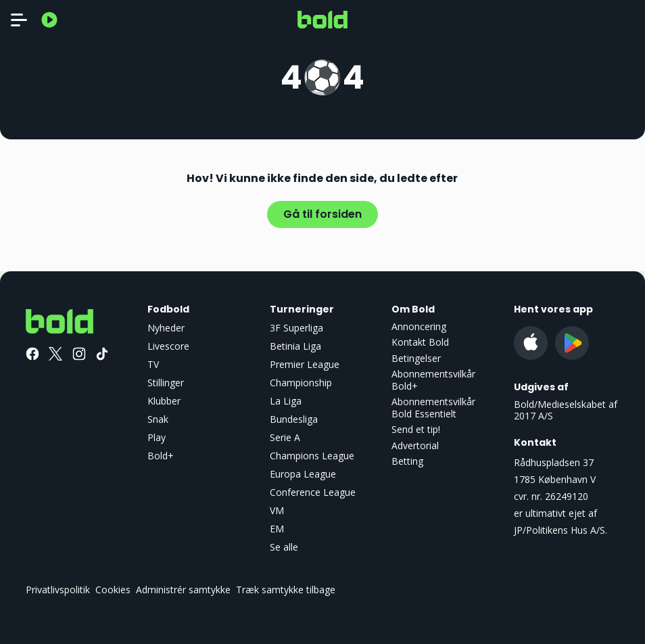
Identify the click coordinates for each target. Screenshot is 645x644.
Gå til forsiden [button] (322, 214)
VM (277, 510)
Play (157, 437)
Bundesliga (294, 419)
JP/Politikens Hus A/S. (560, 530)
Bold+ (161, 456)
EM (277, 529)
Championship (301, 383)
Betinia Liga (295, 346)
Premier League (305, 364)
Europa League (303, 474)
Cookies (113, 590)
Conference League (313, 492)
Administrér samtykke (183, 590)
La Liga (286, 401)
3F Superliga (296, 328)
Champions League (312, 456)
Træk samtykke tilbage (286, 590)
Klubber (164, 401)
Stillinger (166, 383)
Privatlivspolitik (58, 590)
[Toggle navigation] (19, 20)
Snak (158, 419)
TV (153, 364)
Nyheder (166, 328)
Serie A (285, 437)
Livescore (168, 346)
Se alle (284, 547)
